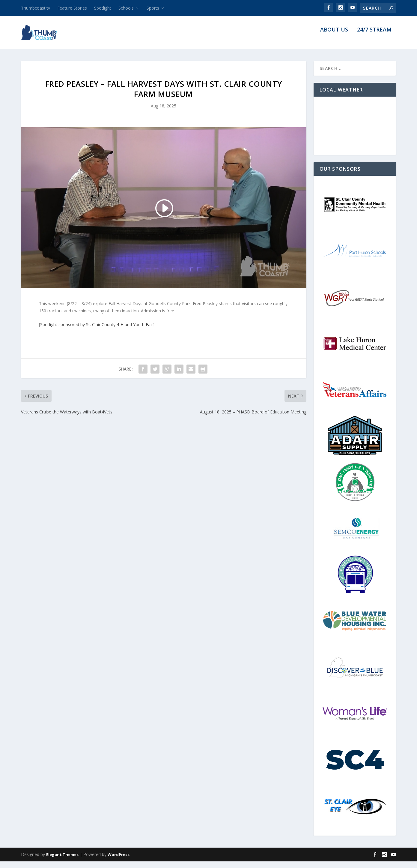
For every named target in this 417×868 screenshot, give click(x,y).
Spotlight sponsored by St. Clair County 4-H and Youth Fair (97, 331)
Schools (126, 8)
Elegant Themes (62, 861)
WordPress (119, 861)
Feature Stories (72, 8)
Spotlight (103, 8)
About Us (334, 37)
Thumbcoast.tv (36, 8)
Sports (153, 8)
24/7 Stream (374, 37)
